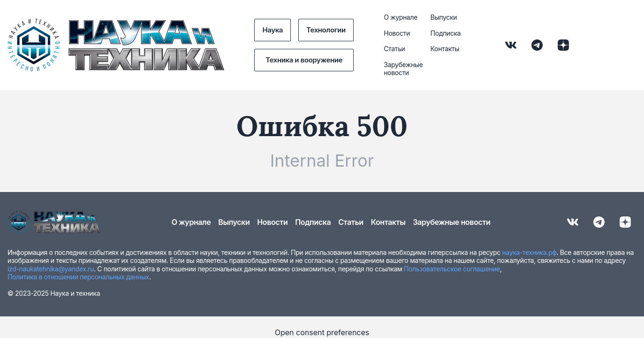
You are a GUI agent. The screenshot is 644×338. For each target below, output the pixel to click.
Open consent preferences (322, 332)
